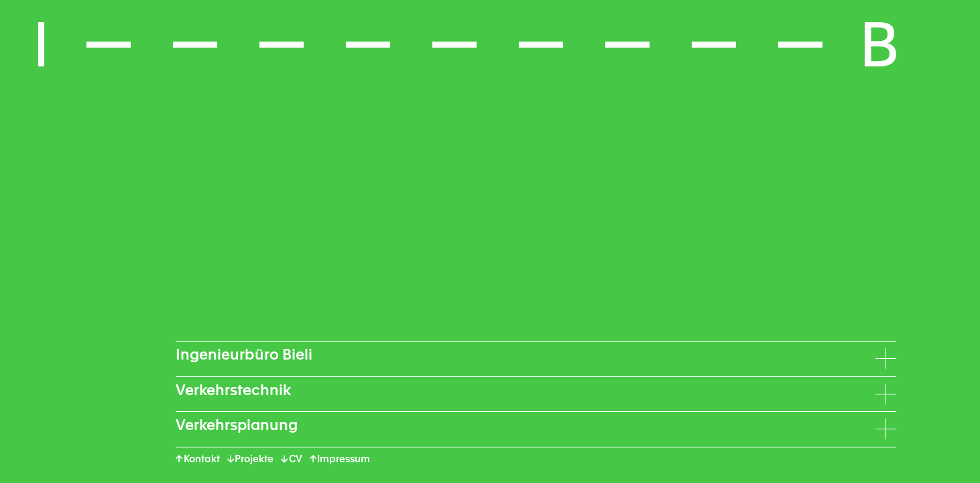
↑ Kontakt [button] (198, 460)
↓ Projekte (251, 460)
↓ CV (292, 460)
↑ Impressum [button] (340, 460)
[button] (467, 44)
